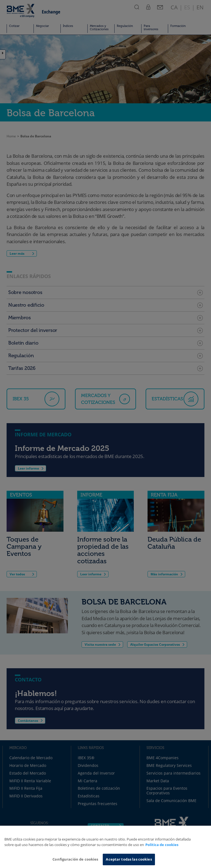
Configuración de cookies (75, 859)
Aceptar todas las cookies (129, 859)
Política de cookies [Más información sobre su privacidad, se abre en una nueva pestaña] (162, 845)
